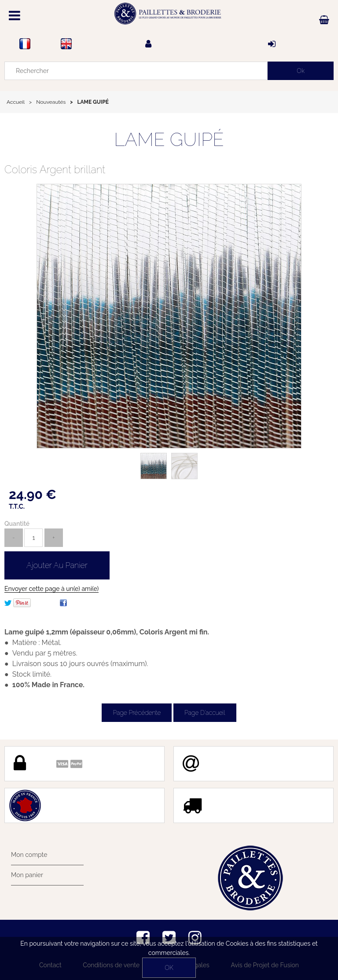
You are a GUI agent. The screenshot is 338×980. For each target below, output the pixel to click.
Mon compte (29, 855)
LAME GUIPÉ (169, 140)
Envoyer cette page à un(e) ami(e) (51, 589)
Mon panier (27, 875)
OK (169, 968)
